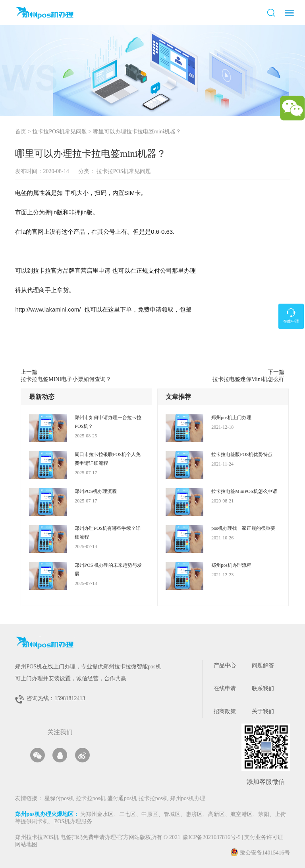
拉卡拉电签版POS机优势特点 (242, 454)
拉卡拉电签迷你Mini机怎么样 (248, 379)
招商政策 (225, 712)
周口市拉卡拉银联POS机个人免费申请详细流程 (108, 459)
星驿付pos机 (60, 799)
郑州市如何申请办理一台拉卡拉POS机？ (108, 422)
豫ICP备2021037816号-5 (212, 838)
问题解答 (263, 666)
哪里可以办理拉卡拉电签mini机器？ (137, 132)
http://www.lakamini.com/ (48, 309)
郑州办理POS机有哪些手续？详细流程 (108, 533)
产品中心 (225, 666)
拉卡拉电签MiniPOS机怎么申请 (244, 491)
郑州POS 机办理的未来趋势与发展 (108, 570)
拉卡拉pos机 (92, 799)
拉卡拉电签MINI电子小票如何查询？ (66, 379)
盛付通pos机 (123, 799)
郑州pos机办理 (188, 799)
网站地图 (26, 845)
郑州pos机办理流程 (231, 565)
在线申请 (225, 689)
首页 (21, 132)
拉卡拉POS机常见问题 (60, 132)
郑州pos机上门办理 (231, 418)
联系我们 (263, 689)
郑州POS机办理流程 (96, 491)
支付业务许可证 (263, 838)
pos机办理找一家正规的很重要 (243, 528)
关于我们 (263, 712)
